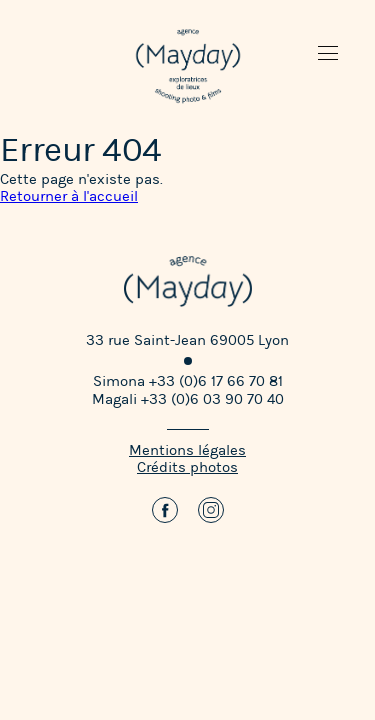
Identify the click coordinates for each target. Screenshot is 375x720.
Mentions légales (187, 450)
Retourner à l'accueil (69, 196)
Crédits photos (187, 467)
